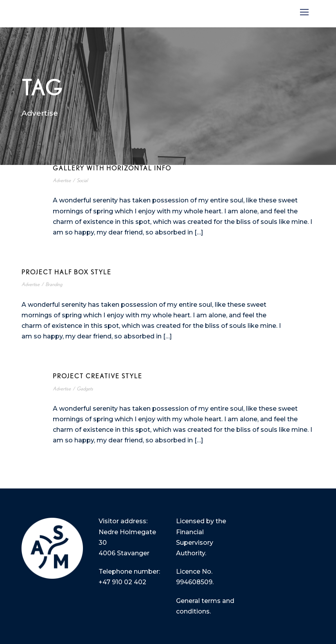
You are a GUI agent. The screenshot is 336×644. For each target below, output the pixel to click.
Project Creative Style (98, 376)
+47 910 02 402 (122, 582)
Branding (54, 285)
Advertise (62, 181)
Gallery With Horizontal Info (112, 168)
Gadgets (85, 389)
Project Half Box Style (66, 272)
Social (82, 181)
